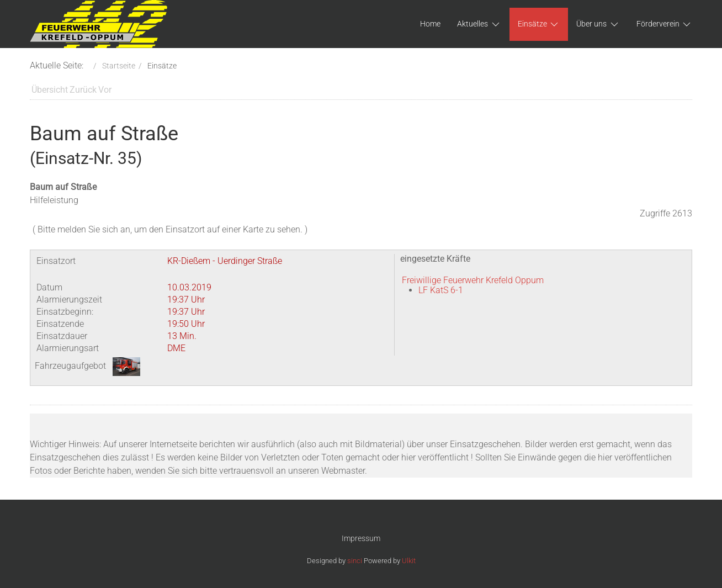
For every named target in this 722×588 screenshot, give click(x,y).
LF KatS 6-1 (441, 290)
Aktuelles (479, 24)
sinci (355, 561)
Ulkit (409, 561)
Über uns (598, 24)
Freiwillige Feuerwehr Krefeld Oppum (473, 280)
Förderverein (665, 24)
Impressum (361, 538)
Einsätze (539, 24)
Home (430, 24)
